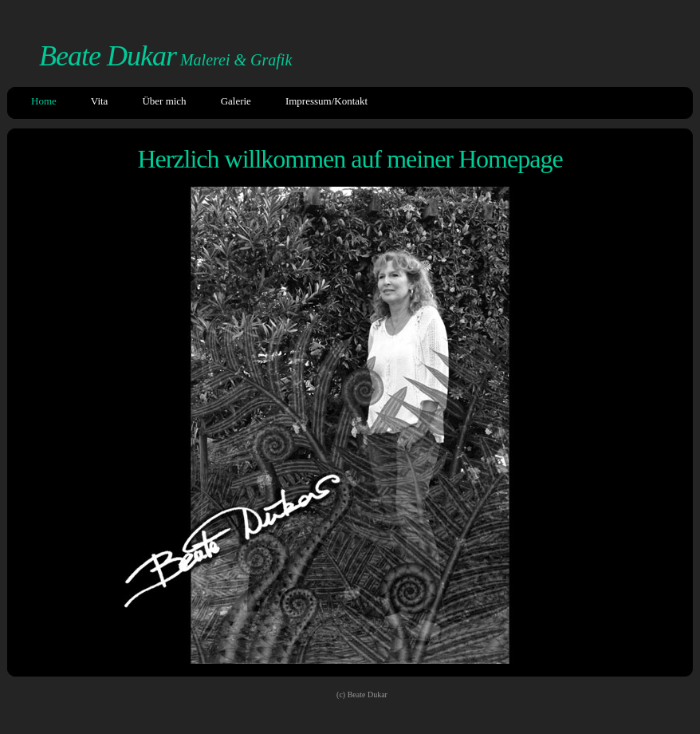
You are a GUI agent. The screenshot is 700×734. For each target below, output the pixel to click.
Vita (100, 101)
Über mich (164, 101)
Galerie (236, 101)
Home (44, 101)
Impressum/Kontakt (326, 101)
